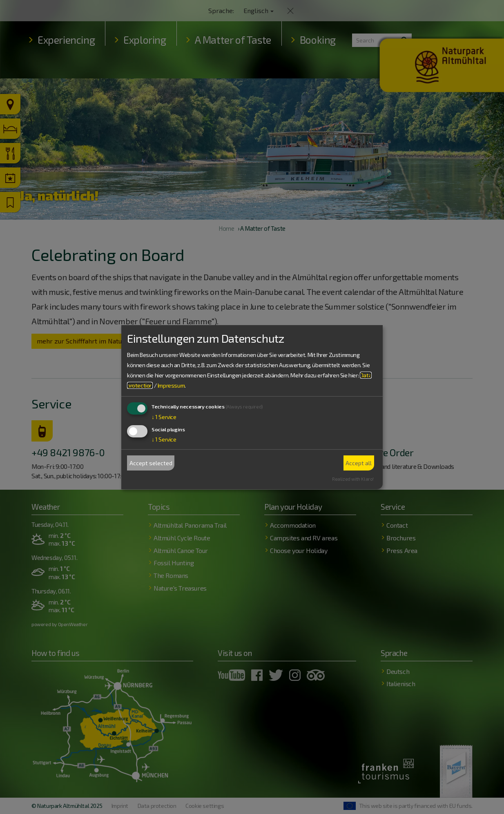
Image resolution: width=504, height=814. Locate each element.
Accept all (359, 463)
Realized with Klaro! (353, 479)
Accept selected (151, 463)
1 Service (164, 417)
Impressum (171, 385)
